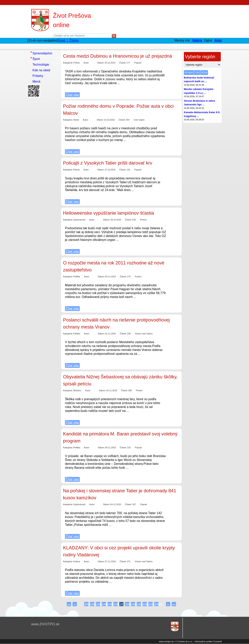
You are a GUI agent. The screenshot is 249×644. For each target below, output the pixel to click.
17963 (104, 604)
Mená (36, 81)
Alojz (218, 40)
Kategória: (68, 63)
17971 (151, 604)
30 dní (204, 72)
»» (174, 604)
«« (69, 604)
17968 (133, 604)
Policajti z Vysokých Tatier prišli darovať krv (108, 163)
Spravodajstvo (42, 53)
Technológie (41, 65)
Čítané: (123, 63)
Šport (36, 59)
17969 (139, 604)
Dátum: (101, 63)
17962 (98, 604)
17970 (145, 604)
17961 (92, 604)
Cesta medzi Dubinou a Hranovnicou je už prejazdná (117, 56)
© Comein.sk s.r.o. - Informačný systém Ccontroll (199, 641)
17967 (127, 604)
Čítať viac (72, 95)
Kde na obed (41, 70)
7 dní (197, 72)
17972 (157, 604)
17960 (87, 604)
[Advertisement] (43, 157)
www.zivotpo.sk (166, 641)
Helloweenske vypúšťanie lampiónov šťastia (109, 213)
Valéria (197, 40)
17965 (116, 604)
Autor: (86, 63)
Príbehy (38, 76)
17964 (110, 604)
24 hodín (189, 72)
